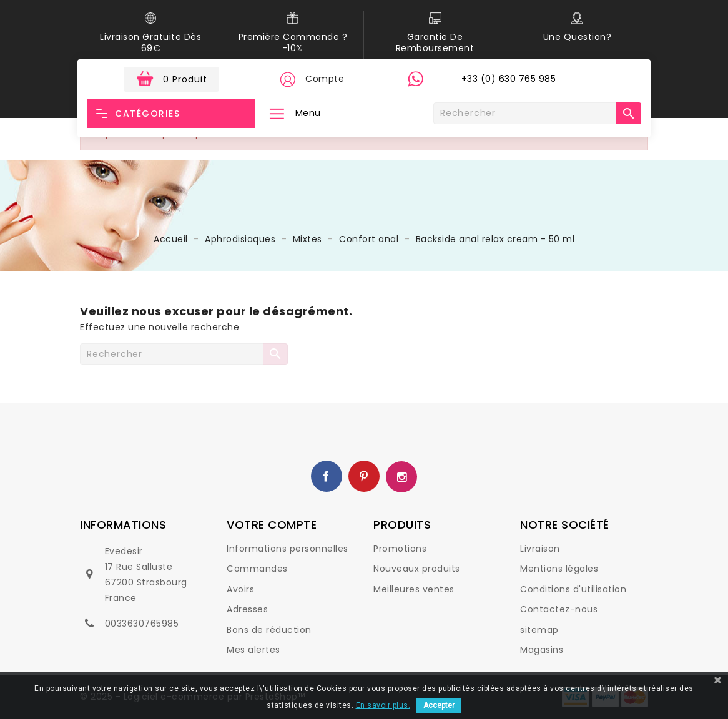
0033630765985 (142, 624)
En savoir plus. (383, 705)
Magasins (542, 650)
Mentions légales (559, 569)
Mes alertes (253, 650)
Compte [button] (325, 79)
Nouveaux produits (417, 569)
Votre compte (272, 525)
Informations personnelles (288, 549)
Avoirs (240, 589)
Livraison (540, 549)
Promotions (400, 549)
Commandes (257, 569)
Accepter (439, 705)
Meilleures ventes (414, 589)
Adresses (247, 609)
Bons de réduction (269, 630)
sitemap (539, 630)
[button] (287, 79)
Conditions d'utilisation (573, 589)
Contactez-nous (559, 609)
